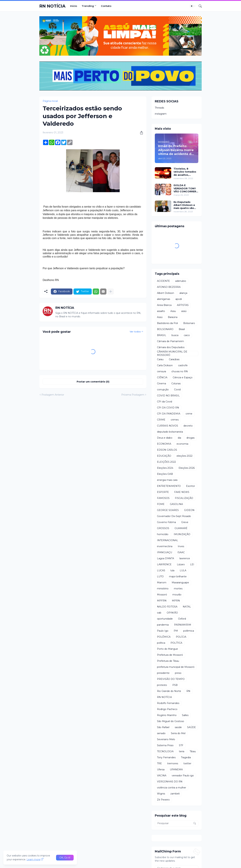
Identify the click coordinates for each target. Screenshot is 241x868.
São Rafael (163, 727)
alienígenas (164, 299)
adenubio (181, 281)
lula (172, 570)
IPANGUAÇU (165, 552)
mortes (178, 589)
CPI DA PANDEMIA (169, 414)
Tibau (193, 751)
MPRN (176, 601)
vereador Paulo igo (183, 776)
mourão (177, 595)
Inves (181, 546)
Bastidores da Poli (167, 323)
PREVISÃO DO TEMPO (171, 679)
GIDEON (189, 510)
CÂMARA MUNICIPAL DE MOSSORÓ (172, 353)
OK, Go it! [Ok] (65, 858)
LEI (192, 564)
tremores (173, 763)
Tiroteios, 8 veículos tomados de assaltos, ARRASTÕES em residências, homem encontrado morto (186, 172)
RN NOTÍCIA (52, 6)
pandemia (163, 625)
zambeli (175, 794)
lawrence (185, 558)
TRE (159, 763)
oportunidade (165, 619)
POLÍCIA (181, 637)
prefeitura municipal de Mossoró (176, 667)
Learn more (33, 859)
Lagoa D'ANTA (166, 558)
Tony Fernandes (166, 757)
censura (162, 371)
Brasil (182, 329)
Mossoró (162, 595)
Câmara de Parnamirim (170, 341)
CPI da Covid (165, 402)
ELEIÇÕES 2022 (166, 462)
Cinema (162, 383)
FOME (161, 504)
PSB (175, 685)
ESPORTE (163, 492)
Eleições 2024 (165, 468)
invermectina (165, 546)
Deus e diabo (165, 438)
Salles (185, 715)
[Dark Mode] (193, 6)
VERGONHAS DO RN (170, 782)
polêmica (189, 631)
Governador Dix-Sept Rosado (174, 516)
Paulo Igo (163, 631)
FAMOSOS (163, 498)
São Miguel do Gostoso (171, 721)
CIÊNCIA (162, 377)
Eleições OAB (165, 474)
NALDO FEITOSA (167, 607)
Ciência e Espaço (183, 377)
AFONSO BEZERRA (169, 287)
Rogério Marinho (167, 715)
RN (188, 691)
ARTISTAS (183, 305)
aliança (183, 293)
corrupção (163, 390)
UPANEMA (176, 769)
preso (178, 673)
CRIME (161, 420)
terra (182, 751)
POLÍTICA (176, 643)
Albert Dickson (166, 293)
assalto (161, 311)
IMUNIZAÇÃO (182, 534)
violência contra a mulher (172, 788)
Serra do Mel (178, 733)
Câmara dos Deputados (171, 347)
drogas (190, 438)
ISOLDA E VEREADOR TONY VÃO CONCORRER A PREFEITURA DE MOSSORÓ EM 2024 (185, 188)
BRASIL (162, 335)
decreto (188, 426)
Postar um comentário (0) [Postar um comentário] (93, 382)
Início (74, 6)
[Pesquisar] (199, 6)
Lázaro (181, 564)
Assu (173, 311)
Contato (106, 6)
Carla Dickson (165, 365)
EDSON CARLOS (167, 450)
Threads (159, 108)
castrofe (183, 365)
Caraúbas (174, 359)
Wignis (161, 794)
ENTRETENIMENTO (169, 486)
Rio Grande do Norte (169, 691)
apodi (179, 299)
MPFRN (162, 601)
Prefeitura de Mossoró (170, 655)
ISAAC (181, 552)
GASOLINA (176, 504)
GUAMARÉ (181, 528)
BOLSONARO (165, 329)
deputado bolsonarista (170, 432)
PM (176, 631)
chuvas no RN (180, 371)
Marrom (162, 583)
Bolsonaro (189, 323)
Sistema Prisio (165, 745)
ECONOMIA (164, 444)
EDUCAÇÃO (164, 456)
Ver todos (135, 332)
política (161, 643)
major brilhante (178, 576)
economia (182, 444)
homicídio (163, 534)
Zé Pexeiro (163, 800)
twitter (187, 763)
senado (161, 733)
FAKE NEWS (182, 492)
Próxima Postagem (133, 395)
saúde (178, 727)
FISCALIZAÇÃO (184, 498)
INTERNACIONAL (168, 540)
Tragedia (186, 757)
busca (175, 335)
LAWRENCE (164, 564)
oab (159, 613)
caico (187, 335)
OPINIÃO (172, 613)
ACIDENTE (163, 281)
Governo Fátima (166, 522)
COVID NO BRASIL (168, 396)
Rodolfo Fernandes (168, 703)
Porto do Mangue (167, 649)
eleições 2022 (185, 456)
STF (181, 745)
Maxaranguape (180, 583)
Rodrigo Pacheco (167, 709)
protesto (162, 685)
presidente (163, 673)
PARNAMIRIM (183, 625)
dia (179, 438)
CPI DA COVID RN (168, 408)
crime (189, 414)
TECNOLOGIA (165, 751)
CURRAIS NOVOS (168, 426)
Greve (185, 522)
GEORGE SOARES (168, 510)
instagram (161, 114)
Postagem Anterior (53, 395)
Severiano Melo (166, 739)
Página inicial (50, 101)
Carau (160, 359)
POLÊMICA (164, 637)
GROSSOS (163, 528)
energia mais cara (167, 480)
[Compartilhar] (140, 133)
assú (184, 311)
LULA (183, 570)
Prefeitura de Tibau (168, 661)
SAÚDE (191, 727)
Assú (160, 317)
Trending (88, 6)
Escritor (191, 486)
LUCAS (161, 570)
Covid (177, 390)
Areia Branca (164, 305)
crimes (175, 420)
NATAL (187, 607)
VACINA (162, 776)
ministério (163, 589)
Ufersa (161, 769)
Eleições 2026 (187, 468)
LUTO (160, 576)
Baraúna (173, 317)
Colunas (176, 383)
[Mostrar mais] (111, 292)
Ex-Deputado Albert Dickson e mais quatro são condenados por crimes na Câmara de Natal (185, 205)
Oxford (182, 619)
